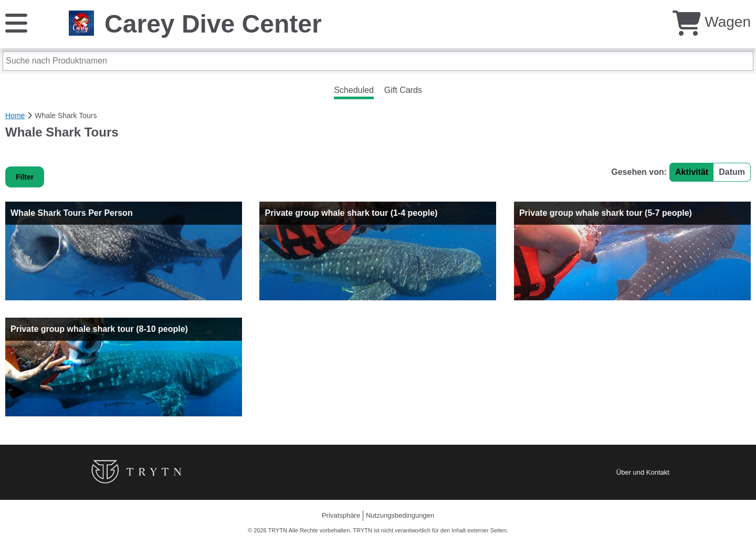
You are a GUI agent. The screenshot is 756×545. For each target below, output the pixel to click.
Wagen (712, 22)
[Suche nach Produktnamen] (378, 61)
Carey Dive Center (213, 24)
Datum (732, 172)
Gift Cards (403, 90)
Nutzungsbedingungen (400, 515)
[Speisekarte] (16, 22)
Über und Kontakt (643, 472)
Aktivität (692, 172)
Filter (25, 177)
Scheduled (354, 90)
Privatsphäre (341, 515)
